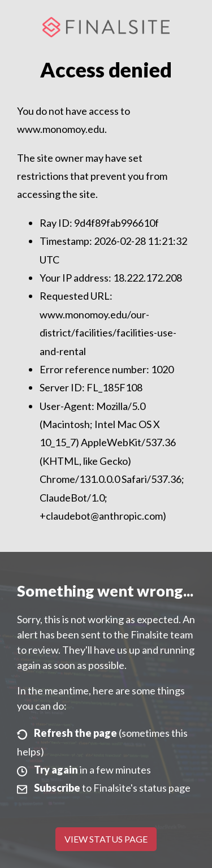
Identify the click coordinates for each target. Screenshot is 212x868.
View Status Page (106, 839)
